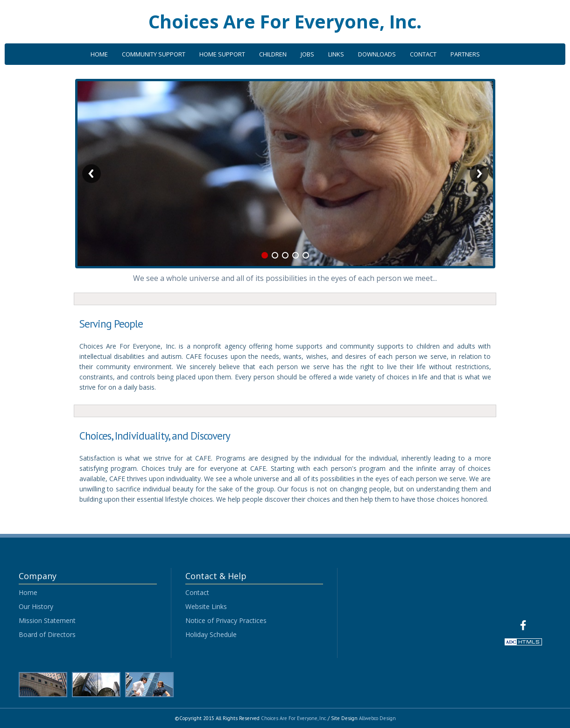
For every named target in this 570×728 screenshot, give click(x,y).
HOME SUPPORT (222, 54)
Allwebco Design (377, 718)
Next (479, 174)
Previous (91, 174)
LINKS (336, 54)
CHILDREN (273, 54)
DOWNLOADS (377, 54)
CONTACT (423, 54)
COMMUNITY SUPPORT (154, 54)
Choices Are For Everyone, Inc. (285, 21)
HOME (99, 54)
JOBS (307, 54)
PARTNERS (465, 54)
